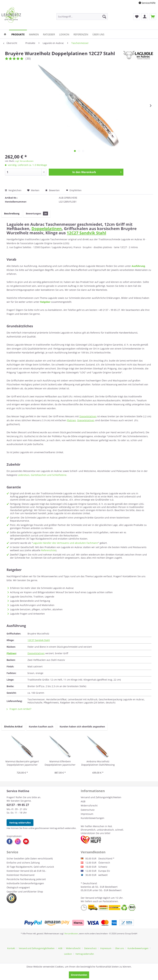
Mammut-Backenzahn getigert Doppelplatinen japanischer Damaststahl (22, 763)
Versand (90, 898)
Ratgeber (45, 302)
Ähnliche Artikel (13, 727)
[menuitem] (82, 17)
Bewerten (53, 190)
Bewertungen (37, 213)
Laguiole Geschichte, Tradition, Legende (32, 597)
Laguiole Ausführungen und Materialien (32, 605)
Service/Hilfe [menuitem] (147, 3)
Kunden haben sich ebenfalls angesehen (82, 727)
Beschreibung (12, 213)
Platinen (71, 420)
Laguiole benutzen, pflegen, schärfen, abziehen (36, 609)
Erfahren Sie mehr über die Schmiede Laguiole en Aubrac (42, 588)
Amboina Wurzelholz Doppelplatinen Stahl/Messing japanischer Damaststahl (98, 763)
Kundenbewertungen (93, 818)
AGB (83, 801)
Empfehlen (74, 190)
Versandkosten (71, 934)
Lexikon (68, 954)
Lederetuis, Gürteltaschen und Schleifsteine (42, 475)
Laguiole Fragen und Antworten (27, 614)
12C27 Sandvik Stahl (86, 233)
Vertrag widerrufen (20, 823)
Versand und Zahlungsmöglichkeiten (101, 797)
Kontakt (11, 948)
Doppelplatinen (47, 228)
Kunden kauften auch (41, 727)
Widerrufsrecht (89, 806)
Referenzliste (48, 550)
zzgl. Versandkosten (24, 161)
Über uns (119, 948)
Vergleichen (13, 190)
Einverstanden (79, 975)
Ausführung (138, 266)
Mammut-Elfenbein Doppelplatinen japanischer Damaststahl (60, 763)
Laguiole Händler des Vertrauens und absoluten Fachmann (65, 543)
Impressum (87, 814)
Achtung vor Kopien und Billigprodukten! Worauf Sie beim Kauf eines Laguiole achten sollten (61, 592)
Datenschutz (88, 810)
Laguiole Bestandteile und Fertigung (30, 601)
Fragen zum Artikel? (19, 709)
